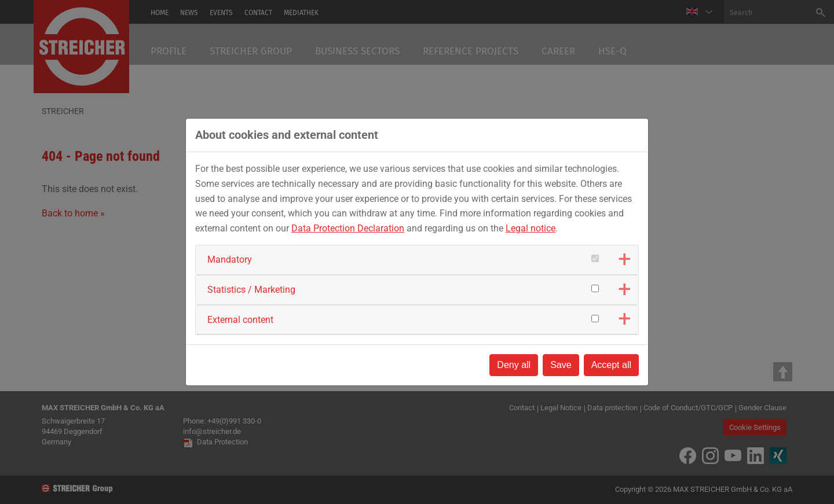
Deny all (514, 365)
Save (561, 365)
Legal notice (531, 228)
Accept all (611, 365)
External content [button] (240, 320)
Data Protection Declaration (348, 228)
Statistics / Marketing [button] (251, 290)
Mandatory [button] (230, 260)
